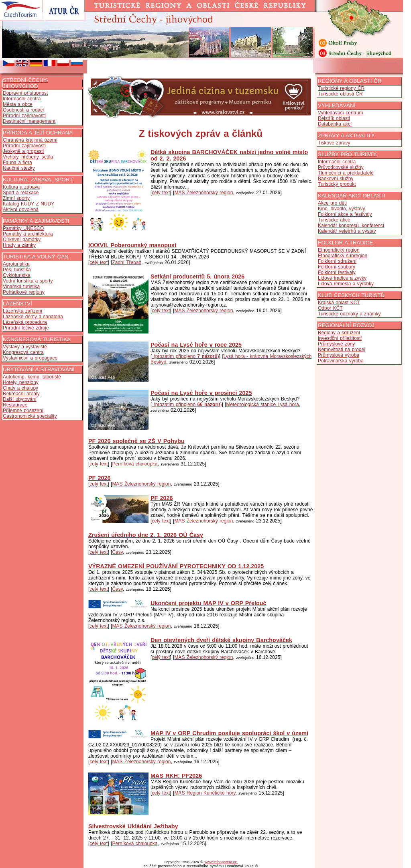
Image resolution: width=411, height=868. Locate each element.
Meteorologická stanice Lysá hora (262, 405)
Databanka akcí (335, 124)
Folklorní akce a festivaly (345, 214)
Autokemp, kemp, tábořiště (32, 377)
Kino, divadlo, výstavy (341, 209)
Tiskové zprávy (334, 143)
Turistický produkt (337, 184)
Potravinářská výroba (341, 361)
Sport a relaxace (21, 193)
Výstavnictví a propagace (30, 358)
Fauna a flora (17, 163)
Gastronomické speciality (30, 416)
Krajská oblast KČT (339, 303)
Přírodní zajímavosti (24, 116)
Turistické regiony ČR (341, 88)
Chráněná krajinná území (30, 140)
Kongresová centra (23, 352)
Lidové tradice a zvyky (342, 278)
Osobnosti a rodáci (23, 110)
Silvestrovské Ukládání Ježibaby (133, 826)
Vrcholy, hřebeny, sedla (28, 157)
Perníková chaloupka (135, 464)
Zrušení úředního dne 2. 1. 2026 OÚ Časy (146, 535)
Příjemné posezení (23, 411)
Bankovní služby (336, 179)
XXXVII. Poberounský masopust (132, 245)
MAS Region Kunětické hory (205, 793)
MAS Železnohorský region (203, 193)
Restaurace (15, 405)
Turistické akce (334, 220)
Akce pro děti (332, 203)
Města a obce (18, 104)
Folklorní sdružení (337, 261)
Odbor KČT (330, 308)
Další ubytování (20, 399)
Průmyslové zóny (336, 344)
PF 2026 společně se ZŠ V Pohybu (136, 441)
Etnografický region (339, 250)
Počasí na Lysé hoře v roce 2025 (196, 345)
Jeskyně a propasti (23, 151)
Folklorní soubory (337, 267)
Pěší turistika (17, 270)
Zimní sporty (16, 198)
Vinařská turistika (21, 287)
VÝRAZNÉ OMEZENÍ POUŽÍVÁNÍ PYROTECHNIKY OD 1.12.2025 (176, 566)
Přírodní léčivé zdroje (26, 328)
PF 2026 (99, 478)
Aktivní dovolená (21, 209)
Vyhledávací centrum (341, 113)
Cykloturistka (17, 275)
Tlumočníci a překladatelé (346, 173)
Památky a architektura (28, 234)
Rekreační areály (21, 394)
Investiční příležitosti (340, 338)
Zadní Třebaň (127, 262)
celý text (161, 193)
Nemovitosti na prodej (342, 350)
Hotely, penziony (21, 382)
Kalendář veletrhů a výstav (347, 231)
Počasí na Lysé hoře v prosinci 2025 (201, 393)
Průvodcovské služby (341, 167)
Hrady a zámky (19, 245)
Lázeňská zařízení (22, 311)
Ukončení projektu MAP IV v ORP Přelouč (209, 603)
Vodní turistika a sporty (28, 281)
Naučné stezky (19, 168)
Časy (117, 552)
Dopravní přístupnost (25, 93)
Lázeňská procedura (25, 322)
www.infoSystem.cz (221, 862)
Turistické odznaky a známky (349, 314)
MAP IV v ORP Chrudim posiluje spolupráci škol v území (229, 733)
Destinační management (29, 121)
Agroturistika (16, 264)
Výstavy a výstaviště (25, 347)
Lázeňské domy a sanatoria (33, 317)
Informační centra (22, 99)
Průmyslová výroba (339, 355)
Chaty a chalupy (20, 388)
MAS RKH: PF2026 (176, 776)
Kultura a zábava (21, 187)
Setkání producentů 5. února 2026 (197, 276)
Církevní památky (22, 240)
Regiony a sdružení (339, 333)
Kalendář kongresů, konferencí (351, 226)
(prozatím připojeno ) (185, 356)
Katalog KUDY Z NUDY (28, 204)
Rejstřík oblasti (334, 118)
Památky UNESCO (23, 228)
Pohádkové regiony (24, 292)
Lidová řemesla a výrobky (346, 284)
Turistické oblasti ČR (340, 94)
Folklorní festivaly (337, 272)
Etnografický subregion (343, 256)
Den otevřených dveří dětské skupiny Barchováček (221, 640)
